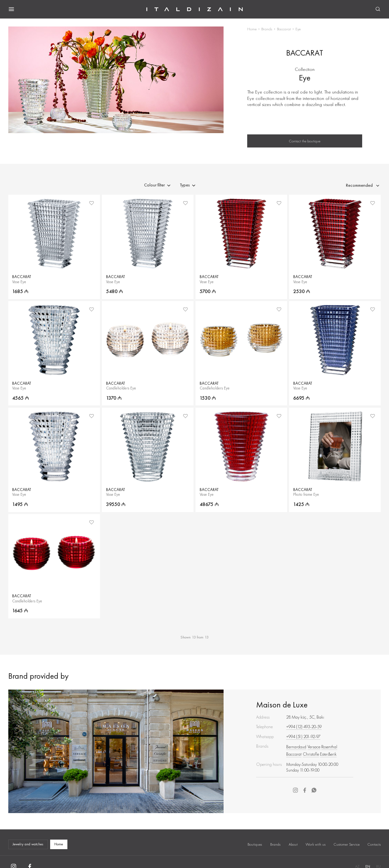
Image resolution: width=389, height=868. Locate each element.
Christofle (311, 754)
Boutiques (255, 844)
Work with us (316, 844)
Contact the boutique (305, 141)
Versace (314, 747)
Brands (267, 29)
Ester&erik (328, 754)
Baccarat (284, 29)
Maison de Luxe (282, 705)
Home (252, 29)
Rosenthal (329, 747)
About (293, 844)
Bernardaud (296, 747)
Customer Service (347, 844)
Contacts (374, 844)
